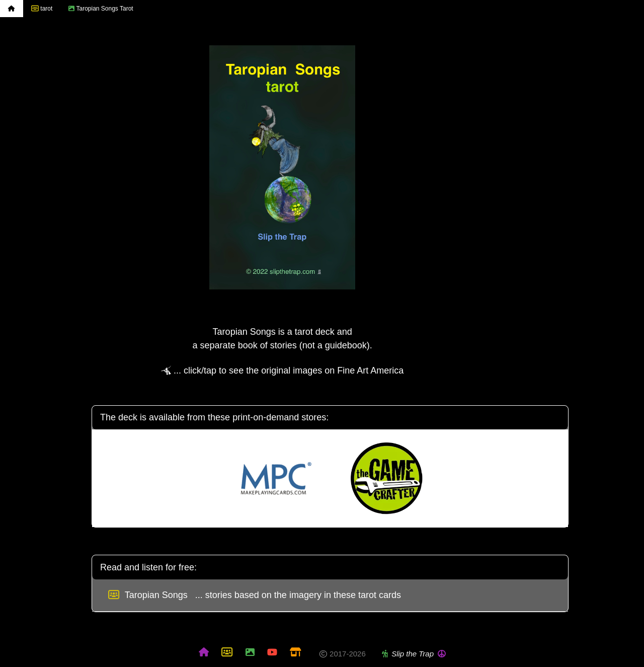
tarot (42, 9)
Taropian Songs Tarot (101, 9)
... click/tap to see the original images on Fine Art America (282, 370)
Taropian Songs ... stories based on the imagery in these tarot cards (255, 595)
